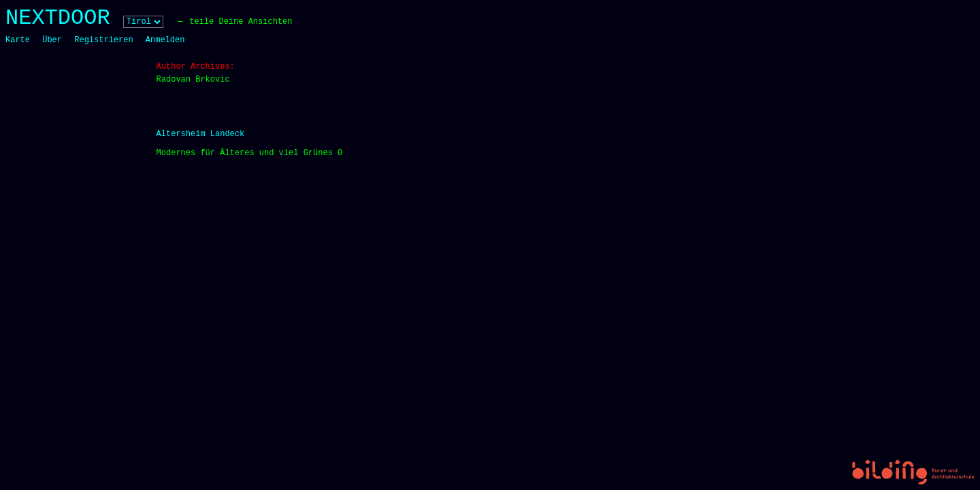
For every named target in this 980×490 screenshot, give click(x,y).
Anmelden (165, 40)
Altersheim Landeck (201, 134)
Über (52, 40)
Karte (18, 40)
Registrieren (103, 40)
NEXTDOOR (58, 18)
